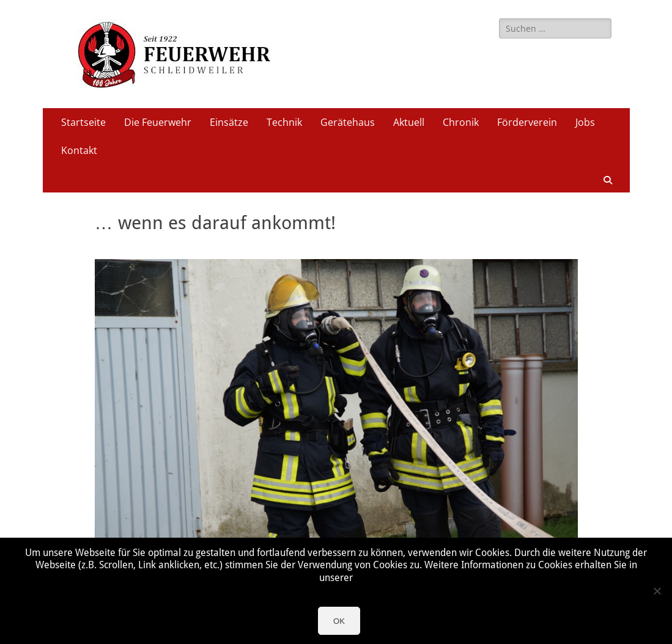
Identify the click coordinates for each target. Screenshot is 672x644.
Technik (284, 122)
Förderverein (527, 122)
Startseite (83, 122)
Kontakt (79, 150)
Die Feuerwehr (158, 122)
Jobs (585, 122)
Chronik (461, 122)
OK (339, 621)
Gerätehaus (348, 122)
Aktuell (409, 122)
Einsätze (229, 122)
